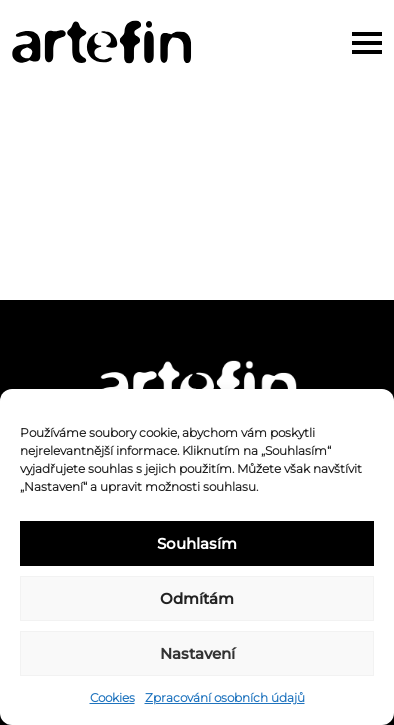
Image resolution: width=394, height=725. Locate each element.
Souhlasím (197, 543)
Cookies (112, 697)
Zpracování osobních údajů (225, 697)
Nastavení (197, 653)
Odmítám (197, 598)
